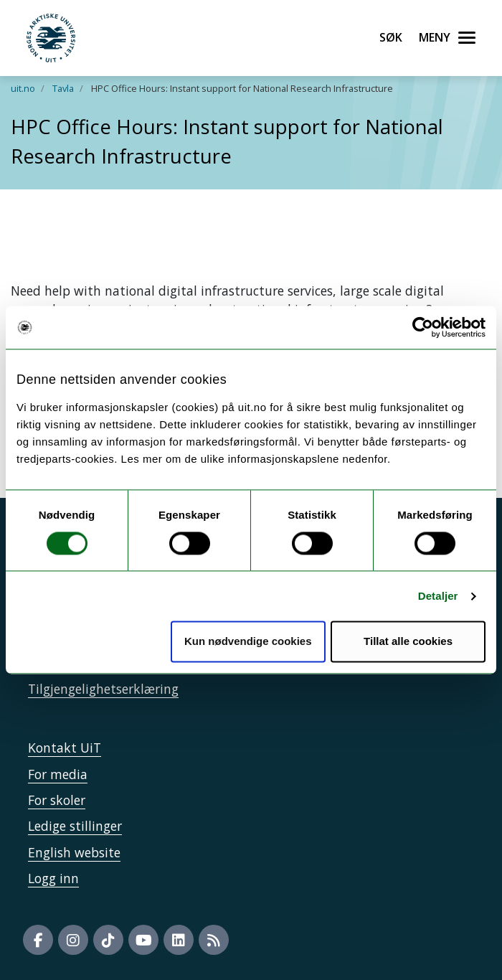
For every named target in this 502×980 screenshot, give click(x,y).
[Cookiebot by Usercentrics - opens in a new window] (423, 327)
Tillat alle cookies (408, 642)
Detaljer (438, 596)
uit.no (23, 88)
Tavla (63, 88)
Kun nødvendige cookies (248, 642)
